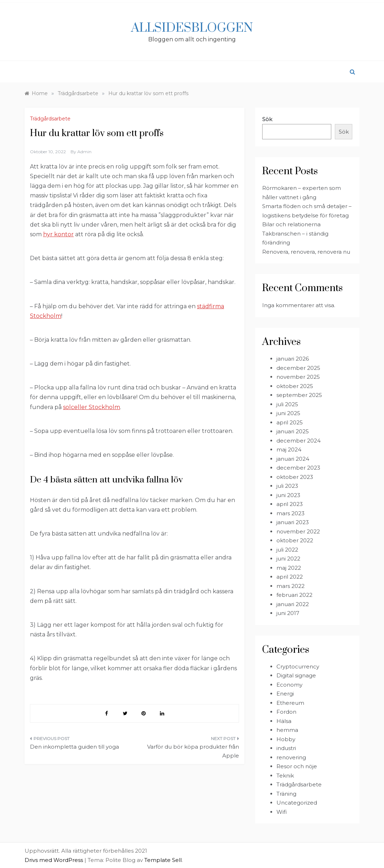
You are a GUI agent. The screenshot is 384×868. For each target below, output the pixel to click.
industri (286, 748)
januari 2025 (293, 431)
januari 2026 (293, 359)
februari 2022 (294, 595)
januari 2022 (293, 604)
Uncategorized (297, 803)
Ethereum (290, 703)
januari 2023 (293, 522)
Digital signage (296, 675)
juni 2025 (288, 413)
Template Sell (163, 860)
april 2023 (290, 504)
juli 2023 (287, 486)
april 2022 (290, 577)
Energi (285, 694)
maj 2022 (289, 568)
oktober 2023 (295, 477)
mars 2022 (290, 586)
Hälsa (284, 721)
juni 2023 (288, 495)
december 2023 (298, 468)
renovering (291, 757)
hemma (287, 730)
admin (84, 152)
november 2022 (298, 531)
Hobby (286, 739)
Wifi (282, 812)
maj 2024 (289, 449)
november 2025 (298, 377)
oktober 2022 (295, 540)
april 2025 (290, 422)
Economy (289, 685)
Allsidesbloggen (192, 28)
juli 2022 (287, 550)
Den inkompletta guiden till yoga (74, 747)
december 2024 (299, 441)
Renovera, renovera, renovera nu (306, 252)
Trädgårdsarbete (50, 119)
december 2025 (298, 368)
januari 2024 (293, 459)
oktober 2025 (295, 386)
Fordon (286, 712)
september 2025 (299, 395)
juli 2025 (287, 404)
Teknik (285, 776)
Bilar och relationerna (291, 224)
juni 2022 (288, 559)
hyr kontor (58, 234)
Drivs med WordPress (55, 860)
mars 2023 (290, 513)
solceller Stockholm (92, 407)
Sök (267, 119)
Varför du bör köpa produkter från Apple (193, 751)
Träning (286, 794)
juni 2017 (288, 613)
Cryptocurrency (298, 666)
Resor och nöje (297, 766)
